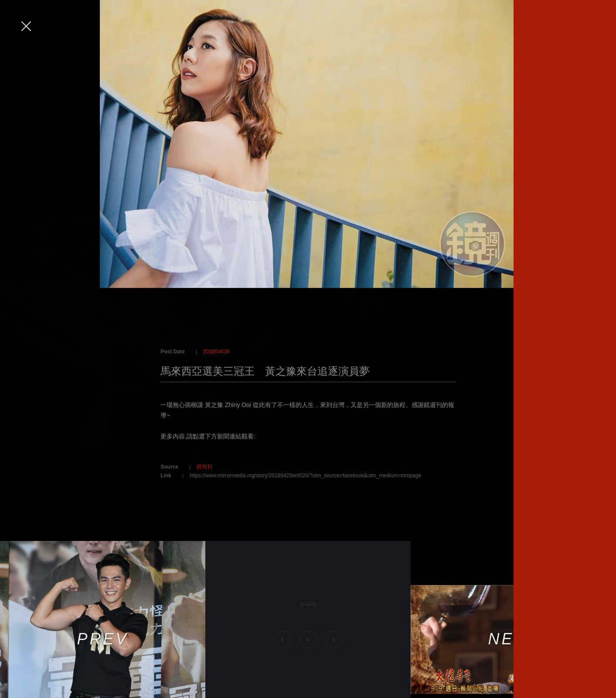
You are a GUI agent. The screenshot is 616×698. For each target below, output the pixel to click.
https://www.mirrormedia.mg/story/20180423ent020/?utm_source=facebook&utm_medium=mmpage (305, 476)
